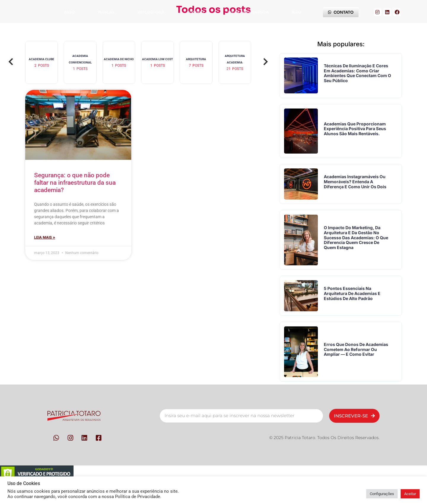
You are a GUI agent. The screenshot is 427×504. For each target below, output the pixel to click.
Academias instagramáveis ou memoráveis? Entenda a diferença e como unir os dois (357, 190)
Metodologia (151, 12)
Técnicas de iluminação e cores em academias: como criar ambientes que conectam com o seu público (357, 75)
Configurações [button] (382, 494)
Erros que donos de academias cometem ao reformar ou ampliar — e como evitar (351, 368)
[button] (11, 62)
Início (70, 12)
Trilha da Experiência (248, 12)
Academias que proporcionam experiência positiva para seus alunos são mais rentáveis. (357, 134)
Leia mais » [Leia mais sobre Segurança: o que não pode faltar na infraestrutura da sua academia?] (45, 237)
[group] (42, 62)
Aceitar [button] (410, 494)
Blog (296, 12)
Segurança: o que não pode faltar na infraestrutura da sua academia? (75, 183)
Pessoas (106, 12)
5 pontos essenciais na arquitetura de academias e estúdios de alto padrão (354, 309)
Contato (195, 12)
